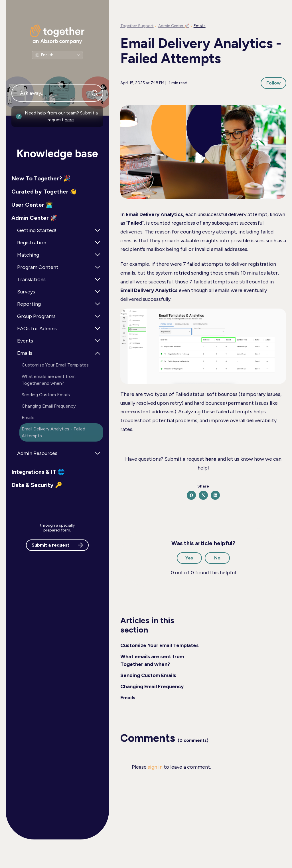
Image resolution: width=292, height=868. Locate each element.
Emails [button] (28, 417)
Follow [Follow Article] (273, 83)
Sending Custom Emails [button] (46, 395)
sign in (155, 767)
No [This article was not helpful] (217, 558)
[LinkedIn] (215, 495)
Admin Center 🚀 (174, 26)
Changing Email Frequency (152, 686)
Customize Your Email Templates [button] (55, 365)
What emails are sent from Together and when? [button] (49, 380)
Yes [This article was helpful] (189, 558)
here (69, 120)
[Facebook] (191, 495)
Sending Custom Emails (148, 675)
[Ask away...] (57, 93)
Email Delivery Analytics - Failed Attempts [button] (53, 432)
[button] (57, 178)
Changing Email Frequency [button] (49, 406)
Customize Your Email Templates (160, 645)
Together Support (137, 26)
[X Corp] (203, 495)
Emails (200, 26)
